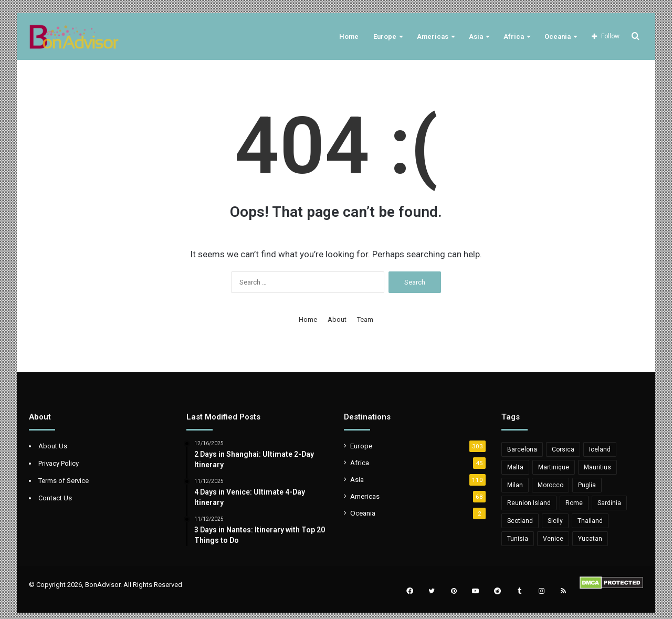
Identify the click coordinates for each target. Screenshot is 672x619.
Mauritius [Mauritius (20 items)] (597, 467)
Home (349, 36)
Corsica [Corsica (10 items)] (563, 449)
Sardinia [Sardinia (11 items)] (609, 503)
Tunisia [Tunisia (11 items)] (518, 539)
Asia (476, 36)
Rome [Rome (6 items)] (574, 503)
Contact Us (55, 498)
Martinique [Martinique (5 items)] (554, 467)
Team (365, 319)
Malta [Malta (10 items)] (515, 467)
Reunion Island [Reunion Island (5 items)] (529, 503)
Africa (514, 36)
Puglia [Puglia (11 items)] (587, 485)
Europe (385, 36)
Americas (433, 36)
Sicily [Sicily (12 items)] (555, 521)
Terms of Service (64, 481)
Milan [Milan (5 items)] (515, 485)
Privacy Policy (59, 463)
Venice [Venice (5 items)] (553, 539)
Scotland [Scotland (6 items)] (520, 521)
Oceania (558, 36)
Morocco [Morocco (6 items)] (550, 485)
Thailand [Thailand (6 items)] (590, 521)
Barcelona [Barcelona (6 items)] (522, 449)
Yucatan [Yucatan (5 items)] (590, 539)
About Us (53, 446)
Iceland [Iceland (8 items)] (600, 449)
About (337, 319)
